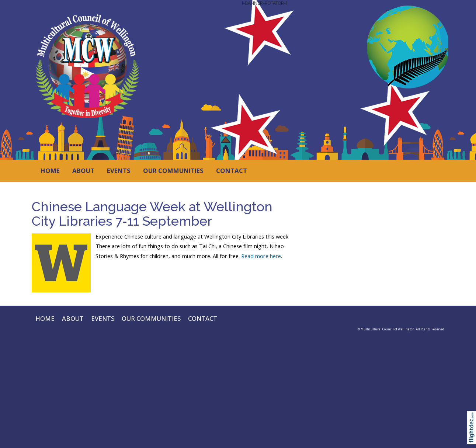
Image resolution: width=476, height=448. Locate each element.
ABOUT (83, 171)
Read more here (261, 256)
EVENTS (119, 171)
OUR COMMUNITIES (173, 171)
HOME (50, 171)
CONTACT (232, 171)
